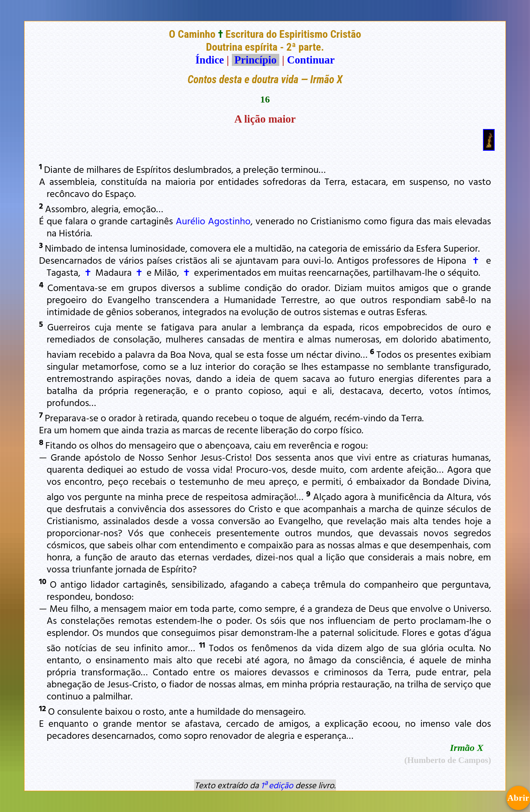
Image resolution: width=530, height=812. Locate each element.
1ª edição (277, 785)
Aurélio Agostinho (213, 221)
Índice (210, 60)
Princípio (256, 60)
